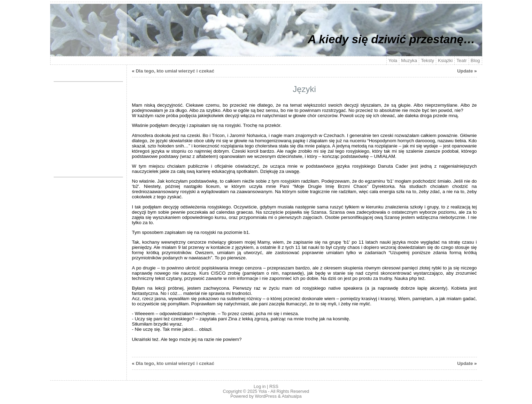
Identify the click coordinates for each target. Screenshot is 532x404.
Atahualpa (292, 396)
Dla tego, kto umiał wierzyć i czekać (175, 71)
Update (465, 71)
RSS (274, 387)
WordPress (266, 396)
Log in (260, 387)
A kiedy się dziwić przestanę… (391, 39)
